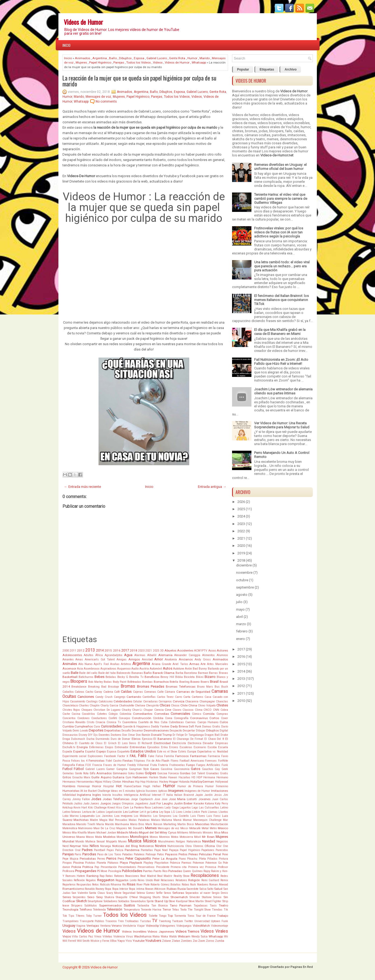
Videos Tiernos (187, 931)
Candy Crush (104, 697)
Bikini (200, 677)
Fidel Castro (114, 761)
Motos (175, 837)
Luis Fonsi (213, 816)
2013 (90, 650)
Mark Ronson (154, 824)
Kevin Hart (80, 808)
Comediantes (143, 714)
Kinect (111, 808)
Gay (217, 769)
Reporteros (69, 885)
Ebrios (136, 739)
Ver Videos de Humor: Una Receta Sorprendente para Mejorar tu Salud (282, 425)
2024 (241, 516)
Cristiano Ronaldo (74, 722)
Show (166, 897)
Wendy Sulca (199, 937)
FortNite (223, 761)
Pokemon (198, 863)
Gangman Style (139, 769)
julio (239, 602)
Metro (213, 828)
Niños (94, 846)
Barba (179, 673)
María (100, 824)
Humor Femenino (217, 786)
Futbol (67, 769)
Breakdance (79, 687)
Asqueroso (124, 669)
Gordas (185, 773)
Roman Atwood (218, 885)
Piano (182, 859)
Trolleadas (132, 921)
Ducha (90, 739)
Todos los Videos (139, 62)
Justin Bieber (183, 803)
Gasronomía (182, 769)
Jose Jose (161, 799)
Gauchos (208, 769)
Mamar (187, 820)
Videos (158, 62)
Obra (188, 846)
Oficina (210, 846)
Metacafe (195, 828)
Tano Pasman (181, 905)
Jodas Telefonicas (116, 799)
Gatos (196, 769)
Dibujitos (125, 58)
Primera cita (179, 867)
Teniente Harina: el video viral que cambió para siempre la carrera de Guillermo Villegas (281, 199)
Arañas (115, 664)
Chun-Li (137, 710)
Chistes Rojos (71, 710)
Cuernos (190, 722)
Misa (217, 833)
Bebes (99, 677)
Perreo (101, 859)
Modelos (109, 837)
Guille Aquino (101, 777)
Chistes (222, 705)
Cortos (214, 718)
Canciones (86, 697)
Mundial (68, 841)
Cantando (134, 697)
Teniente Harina (151, 910)
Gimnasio (120, 773)
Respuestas (84, 885)
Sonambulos (138, 901)
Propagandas (86, 871)
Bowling (184, 682)
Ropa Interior (120, 889)
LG (173, 812)
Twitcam (178, 921)
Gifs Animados (101, 773)
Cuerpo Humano (208, 722)
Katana (209, 804)
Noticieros (146, 846)
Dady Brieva (179, 726)
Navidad (209, 841)
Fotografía (69, 765)
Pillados (212, 859)
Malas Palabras (139, 820)
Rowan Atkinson (155, 889)
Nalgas (181, 841)
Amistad (147, 659)
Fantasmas (198, 756)
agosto (242, 595)
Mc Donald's (136, 828)
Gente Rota (177, 58)
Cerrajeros (165, 701)
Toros (191, 916)
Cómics (197, 714)
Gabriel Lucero (157, 58)
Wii (226, 937)
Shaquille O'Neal (127, 897)
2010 (241, 701)
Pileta (202, 859)
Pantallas (147, 850)
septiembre (245, 587)
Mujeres (81, 62)
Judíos (78, 804)
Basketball (70, 677)
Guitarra (118, 777)
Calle (160, 692)
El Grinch (110, 743)
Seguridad (129, 893)
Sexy (99, 897)
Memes (151, 828)
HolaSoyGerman (202, 782)
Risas (131, 884)
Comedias (162, 714)
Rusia (182, 889)
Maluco (156, 820)
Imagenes (176, 791)
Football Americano (192, 761)
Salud (218, 889)
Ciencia (159, 710)
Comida (209, 714)
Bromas (128, 686)
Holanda (184, 782)
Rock (193, 885)
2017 (125, 650)
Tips (71, 916)
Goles (140, 773)
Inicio (66, 45)
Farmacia (214, 756)
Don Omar (129, 735)
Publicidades (132, 871)
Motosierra (186, 837)
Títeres (80, 916)
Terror (167, 909)
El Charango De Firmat (188, 739)
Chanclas (222, 701)
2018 (134, 650)
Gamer (110, 769)
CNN (216, 710)
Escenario (200, 747)
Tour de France (206, 916)
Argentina (100, 58)
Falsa (159, 756)
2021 (149, 651)
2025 (156, 651)
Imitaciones (220, 791)
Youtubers (153, 941)
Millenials (196, 833)
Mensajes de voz (98, 97)
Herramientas (85, 782)
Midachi (123, 832)
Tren (121, 921)
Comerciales (180, 714)
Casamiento (78, 701)
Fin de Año (153, 761)
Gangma (122, 769)
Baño (113, 58)
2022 (241, 531)
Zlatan (176, 941)
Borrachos (161, 682)
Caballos (68, 692)
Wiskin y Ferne (100, 941)
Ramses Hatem (75, 876)
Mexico (223, 828)
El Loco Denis (127, 743)
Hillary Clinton (112, 782)
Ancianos (186, 659)
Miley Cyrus (168, 832)
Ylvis (129, 941)
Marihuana (122, 824)
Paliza (119, 850)
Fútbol (79, 769)
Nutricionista (176, 846)
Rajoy (207, 871)
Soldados (124, 901)
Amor (159, 659)
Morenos (164, 837)
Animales (70, 664)
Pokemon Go (213, 863)
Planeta (101, 863)
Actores (222, 650)
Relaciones (167, 880)
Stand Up (161, 901)
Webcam (184, 936)
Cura (97, 727)
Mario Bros (137, 824)
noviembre (244, 573)
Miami (92, 833)
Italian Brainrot (184, 795)
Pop (97, 867)
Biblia (179, 677)
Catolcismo (106, 701)
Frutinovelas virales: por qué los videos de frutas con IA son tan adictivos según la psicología (279, 232)
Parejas (119, 62)
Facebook (110, 756)
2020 (141, 651)
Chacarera (192, 701)
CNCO (208, 710)
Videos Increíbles (134, 932)
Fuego (190, 765)
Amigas (122, 659)
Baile (75, 673)
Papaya (174, 850)
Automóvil (156, 669)
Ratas (109, 876)
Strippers (77, 906)
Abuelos (170, 650)
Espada (67, 752)
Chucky (126, 710)
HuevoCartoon (133, 786)
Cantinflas (149, 697)
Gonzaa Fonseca (168, 773)
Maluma (167, 820)
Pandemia (132, 850)
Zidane (167, 941)
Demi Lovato (80, 731)
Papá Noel (161, 850)
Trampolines (71, 921)
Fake (151, 756)
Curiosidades (111, 726)
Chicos (175, 706)
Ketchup (68, 808)
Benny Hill (167, 677)
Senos (168, 893)
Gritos (67, 777)
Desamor (137, 731)
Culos (224, 722)
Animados (83, 58)
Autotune (179, 669)
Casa (208, 697)
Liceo (179, 812)
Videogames (167, 926)
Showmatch (179, 897)
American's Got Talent (100, 659)
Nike (85, 846)
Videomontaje (220, 926)
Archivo (291, 69)
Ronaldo (90, 889)
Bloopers (79, 681)
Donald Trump (161, 735)
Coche (66, 714)
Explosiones (95, 756)
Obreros (198, 846)
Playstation (162, 863)
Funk (225, 765)
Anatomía (171, 659)
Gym (128, 777)
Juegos (106, 803)
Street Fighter (213, 901)
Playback (136, 863)
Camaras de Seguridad (193, 692)
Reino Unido (145, 880)
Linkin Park (199, 812)
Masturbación (219, 824)
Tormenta (180, 916)
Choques (87, 710)
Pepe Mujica (70, 859)
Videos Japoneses (161, 932)
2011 (73, 651)
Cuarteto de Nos (149, 722)
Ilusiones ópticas (156, 791)
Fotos (80, 765)
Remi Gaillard (210, 880)
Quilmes (197, 871)
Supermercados (110, 905)
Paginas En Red (302, 967)
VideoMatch (201, 926)
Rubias (172, 889)
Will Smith (83, 941)
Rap (102, 876)
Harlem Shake (158, 777)
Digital (224, 731)
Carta (187, 697)
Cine (168, 710)
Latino (224, 808)
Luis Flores (198, 816)
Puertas (148, 871)
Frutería (163, 765)
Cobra (224, 710)
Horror (97, 786)
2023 (241, 524)
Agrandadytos (114, 655)
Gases (155, 769)
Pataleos (139, 854)
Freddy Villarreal (138, 765)
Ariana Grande (162, 664)
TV (155, 921)
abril (239, 617)
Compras (222, 714)
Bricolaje (113, 687)
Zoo (195, 941)
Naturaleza (194, 841)
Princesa (211, 867)
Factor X (123, 756)
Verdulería (129, 926)
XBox (113, 941)
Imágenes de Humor (197, 791)
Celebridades (123, 701)
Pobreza (175, 863)
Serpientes (79, 897)
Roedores (203, 885)
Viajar (141, 926)
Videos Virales (214, 931)
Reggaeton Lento (126, 880)
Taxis (213, 906)
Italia (170, 795)
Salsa (203, 889)
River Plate (143, 885)
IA (82, 791)
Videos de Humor (83, 22)
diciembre (244, 565)
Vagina (81, 926)
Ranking (92, 876)
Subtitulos (91, 906)
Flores (175, 761)
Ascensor (69, 668)
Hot (119, 786)
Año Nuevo (85, 664)
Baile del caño (88, 673)
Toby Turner (94, 916)
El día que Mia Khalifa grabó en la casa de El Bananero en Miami (280, 332)
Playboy (148, 863)
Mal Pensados (118, 820)
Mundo (80, 841)
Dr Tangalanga (194, 735)
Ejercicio (147, 739)
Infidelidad (69, 795)
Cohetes (102, 714)
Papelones (208, 850)
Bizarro (210, 677)
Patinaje (151, 854)
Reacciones (132, 876)
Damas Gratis (211, 727)
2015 (108, 650)
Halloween (140, 777)
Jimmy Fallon (81, 799)
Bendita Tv (136, 677)
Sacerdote (192, 889)
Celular (138, 701)
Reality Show (182, 876)
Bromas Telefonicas (181, 687)
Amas (79, 659)
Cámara (170, 692)
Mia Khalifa (79, 833)
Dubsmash (78, 739)
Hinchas (128, 782)
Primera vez (196, 867)
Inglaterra (84, 795)
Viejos (67, 936)
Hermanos (69, 782)
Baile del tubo (107, 673)
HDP (199, 777)
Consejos (125, 718)
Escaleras (186, 747)
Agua (128, 655)
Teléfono (86, 909)
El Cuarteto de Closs (89, 743)
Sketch (82, 901)
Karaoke (199, 804)
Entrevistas (138, 747)
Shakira (109, 897)
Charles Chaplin (89, 706)
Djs (96, 735)
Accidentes (185, 650)
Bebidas (111, 677)
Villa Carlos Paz (83, 937)
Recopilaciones (205, 876)
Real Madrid (148, 876)
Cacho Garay (94, 692)
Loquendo (87, 816)
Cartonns (197, 697)
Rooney (100, 889)
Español (90, 752)
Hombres (69, 786)
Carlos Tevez (165, 697)
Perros (111, 858)
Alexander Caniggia (187, 655)
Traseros (111, 921)
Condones (83, 718)
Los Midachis (143, 816)
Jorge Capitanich (142, 799)
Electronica (194, 743)
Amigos (134, 659)
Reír (157, 880)
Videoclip (152, 926)
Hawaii (173, 777)
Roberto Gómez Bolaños (166, 885)
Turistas (146, 921)
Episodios (153, 747)
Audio (135, 669)
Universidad (202, 921)
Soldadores (111, 901)
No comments (106, 101)
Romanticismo (73, 889)
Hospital (108, 786)
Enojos (109, 747)
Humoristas (71, 791)
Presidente (163, 867)
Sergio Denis (220, 893)
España (79, 751)
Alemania (165, 655)
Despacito (176, 731)
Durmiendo (102, 739)
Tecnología (70, 909)
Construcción (142, 718)
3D (162, 651)
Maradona (69, 824)
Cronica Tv (114, 722)
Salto (210, 889)
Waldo (173, 937)
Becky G (123, 677)
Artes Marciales (217, 664)
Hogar (174, 782)
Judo (86, 804)
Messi (184, 828)
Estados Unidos (143, 751)
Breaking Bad (97, 687)
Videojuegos (184, 926)
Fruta (154, 765)
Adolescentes (72, 655)
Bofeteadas (134, 682)
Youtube (139, 941)
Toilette (153, 916)
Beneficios (152, 677)
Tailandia (143, 906)
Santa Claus (97, 893)
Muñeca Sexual (95, 841)
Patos (160, 854)
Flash (165, 761)
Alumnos (222, 655)
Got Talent (198, 773)
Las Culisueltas (209, 808)
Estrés (182, 752)
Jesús (218, 795)
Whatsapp (199, 62)
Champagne (207, 701)
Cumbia (68, 726)
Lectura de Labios (94, 812)
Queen (187, 871)
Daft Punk (195, 727)
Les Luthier (131, 812)
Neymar (75, 846)
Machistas (81, 820)
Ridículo (105, 885)
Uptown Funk (219, 921)
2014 (100, 650)
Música (150, 841)
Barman (203, 673)
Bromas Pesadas (151, 686)
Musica (135, 841)
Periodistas (88, 859)
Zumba (220, 941)
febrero (242, 631)
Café (117, 692)
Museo (122, 841)
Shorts (157, 897)
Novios (161, 846)
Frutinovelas (177, 765)
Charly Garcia (109, 706)
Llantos (223, 812)
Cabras (80, 692)
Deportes (96, 730)
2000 (66, 651)
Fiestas (128, 761)
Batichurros (86, 677)
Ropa (108, 889)
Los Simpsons (162, 816)
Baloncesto (123, 673)
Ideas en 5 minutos (123, 791)
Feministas (97, 761)
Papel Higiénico (100, 62)
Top (170, 916)
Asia (80, 669)
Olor (219, 846)
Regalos (91, 880)
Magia (103, 820)
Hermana (209, 777)
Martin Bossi (186, 824)
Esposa (139, 58)
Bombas (147, 682)
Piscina (78, 863)
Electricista (179, 743)
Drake (224, 735)
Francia (97, 765)
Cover (225, 718)
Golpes (150, 773)
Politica (88, 867)
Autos (168, 668)
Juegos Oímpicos (123, 804)
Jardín (208, 795)
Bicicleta (189, 677)
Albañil (152, 655)
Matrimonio (85, 828)
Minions (208, 833)
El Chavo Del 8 (214, 739)
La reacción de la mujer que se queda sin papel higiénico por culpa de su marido (139, 81)
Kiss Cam (123, 808)
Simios (217, 897)
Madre (94, 820)
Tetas (176, 910)
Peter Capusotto (138, 858)
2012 (81, 650)
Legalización (114, 812)
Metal (205, 828)
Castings (92, 701)
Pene (225, 854)
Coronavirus (199, 718)
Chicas (165, 705)
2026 (241, 502)
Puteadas (175, 871)
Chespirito (152, 706)
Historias (152, 782)
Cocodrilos (88, 714)
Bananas (137, 673)
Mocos (90, 837)
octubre (242, 580)
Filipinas (139, 761)
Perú (121, 859)
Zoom (202, 941)
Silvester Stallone (200, 897)
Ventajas (93, 926)
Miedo (134, 832)
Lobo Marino (71, 816)
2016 (117, 650)
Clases (177, 710)
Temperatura (132, 910)
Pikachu (192, 859)
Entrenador (122, 747)
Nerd (66, 846)
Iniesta (107, 795)
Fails (142, 756)
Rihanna (116, 885)
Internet (157, 795)
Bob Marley (95, 682)
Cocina (76, 714)
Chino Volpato (207, 706)
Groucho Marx (81, 777)
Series (67, 897)
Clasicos (188, 710)
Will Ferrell (69, 941)
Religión (194, 880)
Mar (225, 820)
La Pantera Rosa (141, 808)
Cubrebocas (176, 722)
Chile (184, 705)
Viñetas (107, 937)
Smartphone (95, 901)
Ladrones (158, 808)
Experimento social (75, 756)
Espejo (101, 751)
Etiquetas (267, 69)
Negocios (222, 841)
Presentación (109, 867)
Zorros (210, 941)
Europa (192, 752)
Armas (194, 664)
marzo (241, 624)
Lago (195, 808)
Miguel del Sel (149, 832)
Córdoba (158, 718)
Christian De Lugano (107, 710)
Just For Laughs (161, 803)
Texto (183, 910)
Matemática (70, 828)
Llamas (213, 812)
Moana (80, 837)
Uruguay (69, 925)
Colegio (113, 714)
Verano (117, 926)
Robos (185, 885)
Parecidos (222, 850)
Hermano (222, 777)
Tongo (163, 916)
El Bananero (163, 739)
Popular (243, 69)
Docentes (104, 735)
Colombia (125, 714)
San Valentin (80, 893)
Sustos (129, 905)
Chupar (148, 710)
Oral (78, 850)
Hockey (164, 782)
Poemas (186, 863)
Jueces (95, 804)
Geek (225, 769)
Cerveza (179, 701)
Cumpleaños (84, 726)
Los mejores (123, 816)
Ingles (97, 795)
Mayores (122, 828)
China (193, 705)
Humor (192, 58)
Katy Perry (221, 804)
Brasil (214, 682)
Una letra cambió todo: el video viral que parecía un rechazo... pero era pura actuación (282, 266)
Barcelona (190, 673)
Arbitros (126, 664)
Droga (66, 739)
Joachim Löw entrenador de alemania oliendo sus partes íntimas (283, 391)
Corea (169, 718)
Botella (174, 682)
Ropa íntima (136, 889)
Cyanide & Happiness (136, 727)
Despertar (189, 731)
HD (193, 777)
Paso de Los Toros (109, 854)
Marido (205, 58)
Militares (183, 833)
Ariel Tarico (180, 664)
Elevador (208, 743)
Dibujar (201, 731)
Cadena (108, 692)
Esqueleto (123, 752)
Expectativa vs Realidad (213, 752)
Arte (203, 664)
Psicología (115, 871)
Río (124, 885)
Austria (144, 669)
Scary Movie (114, 893)
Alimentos (208, 655)
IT (164, 795)
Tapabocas (201, 906)
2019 (241, 553)
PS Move (102, 871)
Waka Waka (160, 937)
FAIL (133, 756)
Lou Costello (181, 816)
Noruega (106, 846)
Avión (188, 669)
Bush (225, 687)
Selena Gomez (146, 893)
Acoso (212, 651)
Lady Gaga (171, 808)
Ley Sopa (165, 812)
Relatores (181, 880)
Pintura (223, 859)
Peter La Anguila (165, 859)
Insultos (117, 795)
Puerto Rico (160, 871)
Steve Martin (196, 901)
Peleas (193, 854)
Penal (217, 854)
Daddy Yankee (160, 727)
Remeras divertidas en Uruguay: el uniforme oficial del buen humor (280, 167)
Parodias (89, 854)
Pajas (110, 850)
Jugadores (142, 804)
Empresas (222, 743)
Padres (87, 850)
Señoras (178, 893)
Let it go (145, 812)
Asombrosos (92, 669)
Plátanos (113, 863)
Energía (82, 747)
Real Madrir (165, 876)
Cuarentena (129, 722)
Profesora (68, 871)
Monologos (139, 837)
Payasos (171, 854)
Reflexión (79, 880)
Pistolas (90, 863)
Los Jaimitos (104, 816)
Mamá (177, 820)
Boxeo (195, 682)
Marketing (170, 824)
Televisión (115, 909)
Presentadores (127, 867)
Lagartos (185, 808)
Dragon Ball (212, 735)
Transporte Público (92, 921)
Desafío (126, 731)
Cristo (90, 722)
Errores (174, 747)
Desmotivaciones (156, 730)
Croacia (100, 722)
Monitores (123, 837)
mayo (240, 609)
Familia (169, 756)
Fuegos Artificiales (208, 765)
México (67, 833)
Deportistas (112, 730)
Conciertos (69, 718)
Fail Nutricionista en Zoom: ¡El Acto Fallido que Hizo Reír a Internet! (281, 362)
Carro (178, 697)
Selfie (159, 893)
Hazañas (184, 777)
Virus (129, 937)
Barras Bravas (218, 673)
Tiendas (217, 910)
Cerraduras (150, 701)
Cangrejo (120, 697)
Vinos (98, 937)
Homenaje (84, 786)
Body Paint (120, 682)
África (99, 655)
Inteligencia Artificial (137, 795)
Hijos (98, 782)
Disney (83, 735)
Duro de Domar (120, 739)
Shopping (145, 897)
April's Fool (101, 664)
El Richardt (145, 743)
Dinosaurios (70, 735)
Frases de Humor (115, 765)
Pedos (183, 854)
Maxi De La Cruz (104, 828)
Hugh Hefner (152, 786)
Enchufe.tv (69, 747)
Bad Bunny (200, 669)
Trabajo (222, 916)
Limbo (187, 812)
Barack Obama (164, 673)
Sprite (150, 901)
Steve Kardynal (178, 901)
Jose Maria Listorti (183, 799)
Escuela (223, 747)
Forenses (211, 761)
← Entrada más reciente (83, 487)
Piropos (67, 863)
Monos (154, 837)
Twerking (165, 921)
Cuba (164, 722)
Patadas (127, 854)
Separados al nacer (198, 893)
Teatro (223, 905)
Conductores (99, 718)
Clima (199, 710)
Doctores (116, 735)
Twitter (189, 921)
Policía (76, 867)
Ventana (105, 926)
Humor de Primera (190, 786)
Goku (131, 773)
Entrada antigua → (212, 487)
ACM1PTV (201, 651)
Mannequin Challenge (207, 820)
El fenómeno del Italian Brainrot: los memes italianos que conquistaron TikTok (281, 300)
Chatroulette (127, 706)
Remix (224, 880)
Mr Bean (208, 837)
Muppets (112, 841)
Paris (78, 854)
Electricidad (162, 743)
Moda (99, 837)
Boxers (205, 682)
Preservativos (146, 867)
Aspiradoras (108, 669)
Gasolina (167, 769)
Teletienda (99, 910)
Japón (199, 795)
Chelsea (140, 706)
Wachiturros (143, 936)
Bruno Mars (205, 687)
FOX (88, 765)
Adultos (89, 655)
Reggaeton (106, 880)
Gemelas (68, 773)
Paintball (100, 850)
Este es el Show (167, 752)
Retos (95, 885)
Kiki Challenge (97, 808)
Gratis (224, 773)
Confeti (113, 718)
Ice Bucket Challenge (97, 791)
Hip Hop (140, 782)
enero (241, 639)
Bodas (108, 682)
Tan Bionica (160, 906)
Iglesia (141, 791)
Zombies (186, 941)
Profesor (223, 867)
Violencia (119, 937)
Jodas (96, 799)
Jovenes (204, 799)
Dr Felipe (178, 735)
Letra (154, 812)
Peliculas (205, 854)
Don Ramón (143, 735)
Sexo (91, 897)
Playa (124, 863)
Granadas (212, 773)
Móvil (197, 837)
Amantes (68, 659)
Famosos (182, 756)
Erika (164, 747)
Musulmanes (166, 841)
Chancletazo (70, 706)
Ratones (119, 876)
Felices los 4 (79, 761)
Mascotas (202, 824)
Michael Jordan (106, 833)
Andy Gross (203, 659)
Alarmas (140, 655)
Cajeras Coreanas (145, 692)
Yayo (121, 941)
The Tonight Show (199, 910)
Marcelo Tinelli (86, 824)
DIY (90, 735)
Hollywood (222, 782)
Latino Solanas (72, 812)
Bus (217, 687)
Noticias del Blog (125, 846)
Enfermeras (96, 747)
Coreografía (181, 718)
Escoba (212, 747)
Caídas (126, 692)
